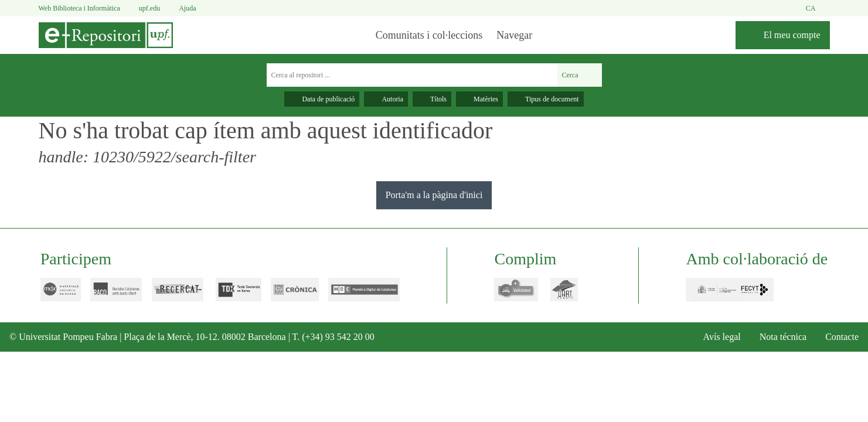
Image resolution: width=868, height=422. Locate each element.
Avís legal (704, 337)
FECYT (722, 290)
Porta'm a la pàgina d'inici (434, 195)
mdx (53, 290)
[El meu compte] (779, 35)
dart (563, 290)
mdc (357, 290)
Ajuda (192, 8)
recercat (171, 290)
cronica (287, 290)
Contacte (838, 337)
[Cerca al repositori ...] (411, 75)
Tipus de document (553, 99)
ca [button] (818, 8)
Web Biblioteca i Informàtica (84, 8)
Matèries (481, 99)
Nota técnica (771, 337)
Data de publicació (313, 99)
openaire (510, 290)
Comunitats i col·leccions (423, 35)
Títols (430, 99)
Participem (74, 258)
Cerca (578, 75)
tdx (231, 290)
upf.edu (152, 8)
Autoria (381, 99)
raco (109, 290)
